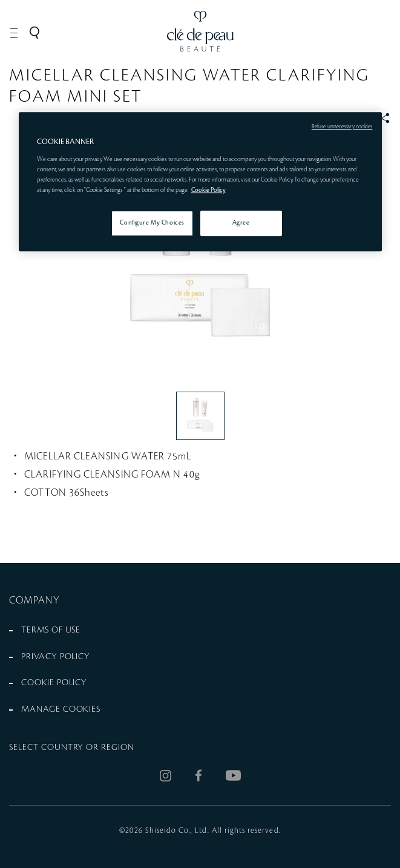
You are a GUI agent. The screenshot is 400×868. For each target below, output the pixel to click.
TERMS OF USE (51, 630)
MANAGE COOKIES (61, 709)
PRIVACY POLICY (56, 657)
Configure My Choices (152, 223)
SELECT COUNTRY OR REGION (72, 748)
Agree (241, 223)
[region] (200, 182)
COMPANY (35, 600)
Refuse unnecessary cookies (342, 127)
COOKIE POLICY (54, 683)
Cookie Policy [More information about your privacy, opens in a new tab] (208, 190)
